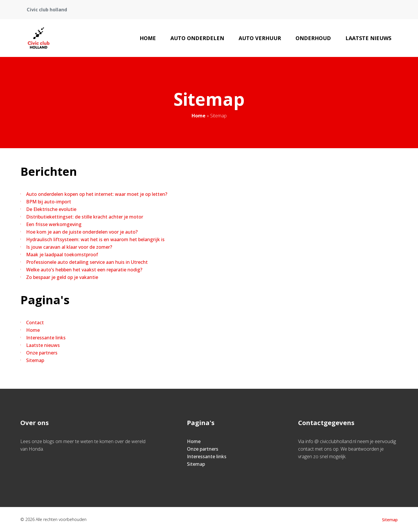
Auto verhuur (260, 38)
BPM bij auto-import (49, 202)
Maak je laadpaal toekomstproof (62, 255)
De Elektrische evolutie (51, 209)
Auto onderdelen (197, 38)
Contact (35, 323)
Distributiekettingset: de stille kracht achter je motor (85, 217)
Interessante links (46, 338)
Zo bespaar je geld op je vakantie (62, 277)
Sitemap (35, 360)
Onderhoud (313, 38)
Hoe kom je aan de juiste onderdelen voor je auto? (82, 232)
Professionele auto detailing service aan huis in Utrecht (87, 262)
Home (148, 38)
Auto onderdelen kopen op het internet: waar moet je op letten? (97, 194)
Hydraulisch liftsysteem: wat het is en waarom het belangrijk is (95, 239)
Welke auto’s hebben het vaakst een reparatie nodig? (84, 270)
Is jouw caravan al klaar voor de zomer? (69, 247)
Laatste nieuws (368, 38)
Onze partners (42, 353)
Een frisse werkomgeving (54, 224)
